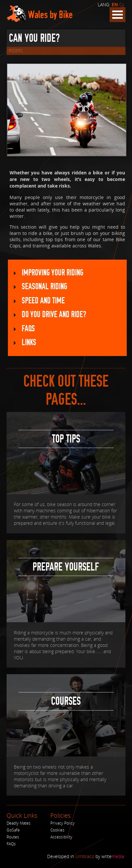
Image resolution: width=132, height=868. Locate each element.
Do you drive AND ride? (54, 315)
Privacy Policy (63, 824)
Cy (122, 4)
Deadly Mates (19, 824)
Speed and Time (43, 301)
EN (115, 5)
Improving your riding (53, 273)
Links (29, 344)
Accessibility (61, 838)
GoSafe (13, 831)
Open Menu (118, 15)
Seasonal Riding (44, 287)
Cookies (57, 831)
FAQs (28, 330)
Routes (13, 838)
